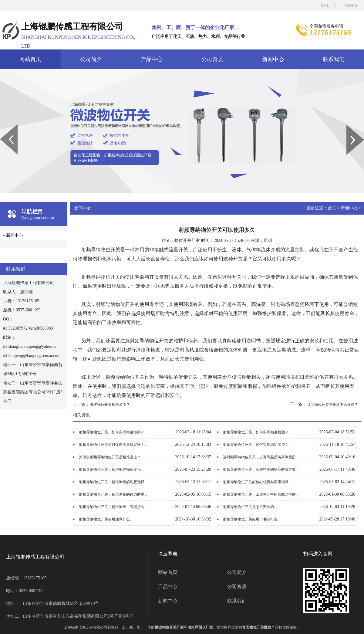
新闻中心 (273, 59)
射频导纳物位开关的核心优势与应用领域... (257, 482)
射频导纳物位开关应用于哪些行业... (252, 519)
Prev (3, 127)
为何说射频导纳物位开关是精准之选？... (111, 457)
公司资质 (212, 59)
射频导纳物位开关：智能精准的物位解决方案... (261, 470)
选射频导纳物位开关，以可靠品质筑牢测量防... (261, 457)
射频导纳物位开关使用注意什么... (106, 519)
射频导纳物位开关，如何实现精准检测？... (257, 432)
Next (350, 127)
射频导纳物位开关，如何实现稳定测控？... (257, 445)
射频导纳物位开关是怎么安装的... (250, 507)
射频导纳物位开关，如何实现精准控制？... (113, 432)
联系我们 (334, 59)
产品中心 (152, 59)
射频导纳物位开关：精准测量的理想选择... (113, 482)
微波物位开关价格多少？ (110, 405)
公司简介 (91, 59)
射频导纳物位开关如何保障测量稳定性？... (113, 445)
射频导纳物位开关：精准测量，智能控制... (113, 507)
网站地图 (351, 5)
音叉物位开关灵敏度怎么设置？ (332, 405)
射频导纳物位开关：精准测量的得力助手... (113, 494)
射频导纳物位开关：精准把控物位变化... (111, 470)
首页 (332, 208)
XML (325, 5)
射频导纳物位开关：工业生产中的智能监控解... (261, 494)
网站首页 (30, 59)
